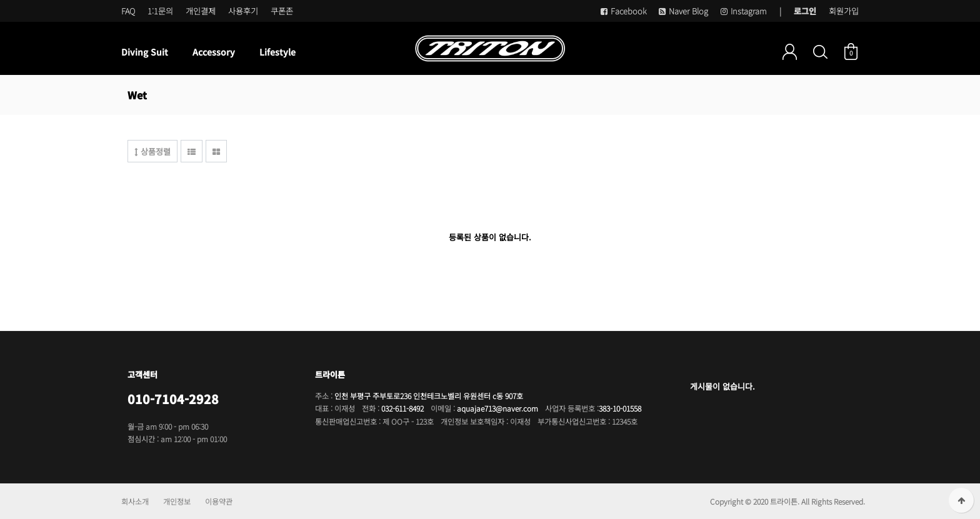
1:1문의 (160, 11)
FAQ (128, 11)
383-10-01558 (620, 408)
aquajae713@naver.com (497, 408)
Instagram (744, 11)
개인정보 (177, 501)
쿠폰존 (282, 11)
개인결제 (201, 11)
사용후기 (243, 11)
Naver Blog (683, 11)
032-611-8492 (402, 408)
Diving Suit (145, 52)
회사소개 (135, 501)
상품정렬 (152, 151)
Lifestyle (277, 52)
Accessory (214, 52)
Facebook (623, 11)
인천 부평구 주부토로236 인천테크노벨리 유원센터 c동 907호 (429, 396)
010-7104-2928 (173, 399)
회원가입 (844, 11)
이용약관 (219, 501)
